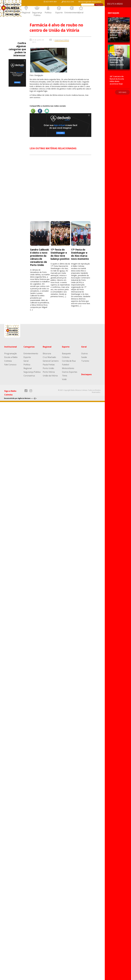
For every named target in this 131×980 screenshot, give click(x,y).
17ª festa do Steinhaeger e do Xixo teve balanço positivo (60, 254)
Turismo (85, 361)
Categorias (29, 347)
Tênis (65, 376)
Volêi (64, 379)
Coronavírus (29, 376)
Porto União (48, 368)
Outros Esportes (70, 372)
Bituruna (47, 354)
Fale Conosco (10, 365)
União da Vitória (50, 376)
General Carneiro (51, 361)
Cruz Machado (49, 357)
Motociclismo (68, 368)
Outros (84, 354)
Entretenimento (72, 13)
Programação (11, 354)
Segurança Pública (37, 14)
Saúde (84, 357)
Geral (81, 13)
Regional (26, 13)
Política (48, 13)
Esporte (59, 13)
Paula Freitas (49, 365)
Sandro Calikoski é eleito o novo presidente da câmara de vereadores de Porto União (40, 257)
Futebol (65, 365)
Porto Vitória (49, 372)
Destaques (86, 374)
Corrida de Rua (69, 361)
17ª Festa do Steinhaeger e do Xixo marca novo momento (80, 254)
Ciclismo (66, 357)
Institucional (11, 347)
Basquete (66, 354)
